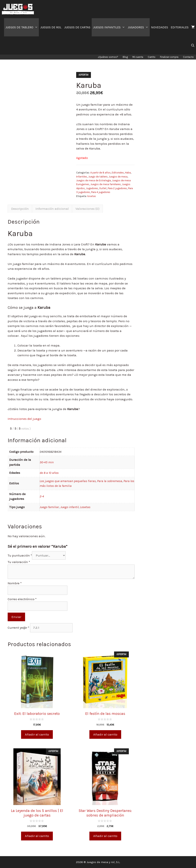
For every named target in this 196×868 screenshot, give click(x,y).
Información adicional (52, 209)
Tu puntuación (20, 555)
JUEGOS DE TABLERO (22, 27)
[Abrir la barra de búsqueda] (193, 45)
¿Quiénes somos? (108, 57)
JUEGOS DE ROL (51, 27)
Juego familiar (49, 507)
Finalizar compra (169, 57)
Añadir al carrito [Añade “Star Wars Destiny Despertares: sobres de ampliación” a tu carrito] (105, 836)
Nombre (15, 583)
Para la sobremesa (110, 481)
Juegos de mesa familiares (106, 184)
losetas (92, 196)
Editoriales (118, 173)
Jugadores (92, 188)
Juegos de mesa (118, 177)
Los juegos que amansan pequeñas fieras (68, 481)
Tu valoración (19, 562)
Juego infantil (69, 507)
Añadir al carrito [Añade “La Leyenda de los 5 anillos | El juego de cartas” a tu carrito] (37, 836)
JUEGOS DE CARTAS (77, 27)
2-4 (42, 496)
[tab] (20, 209)
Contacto (188, 57)
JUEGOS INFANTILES (110, 27)
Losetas (85, 507)
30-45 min (47, 462)
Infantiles (82, 177)
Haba (128, 173)
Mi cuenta (138, 57)
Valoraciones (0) (87, 209)
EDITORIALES (180, 27)
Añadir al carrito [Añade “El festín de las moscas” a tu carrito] (105, 734)
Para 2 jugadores (117, 188)
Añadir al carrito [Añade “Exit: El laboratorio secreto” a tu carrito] (37, 734)
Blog (125, 57)
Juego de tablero (98, 177)
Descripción (20, 209)
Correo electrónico (22, 599)
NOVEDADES (160, 27)
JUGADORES (139, 27)
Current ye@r (18, 628)
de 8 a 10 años (49, 473)
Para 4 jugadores (101, 192)
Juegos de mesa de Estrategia (94, 180)
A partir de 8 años (100, 173)
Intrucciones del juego (24, 419)
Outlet (103, 188)
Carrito (152, 57)
